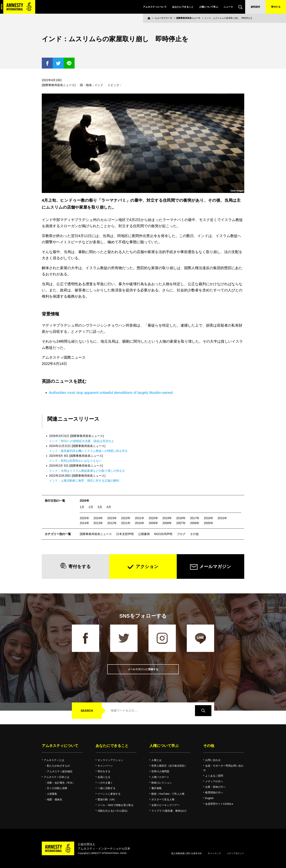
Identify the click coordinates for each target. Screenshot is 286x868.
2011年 (126, 523)
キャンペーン (105, 766)
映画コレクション (162, 783)
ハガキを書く (105, 783)
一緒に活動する (107, 788)
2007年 (181, 523)
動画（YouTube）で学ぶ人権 (168, 794)
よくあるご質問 (214, 776)
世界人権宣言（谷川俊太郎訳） (169, 766)
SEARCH (87, 711)
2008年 (167, 523)
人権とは (156, 760)
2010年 (140, 523)
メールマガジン (215, 566)
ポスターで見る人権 (163, 799)
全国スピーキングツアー (165, 805)
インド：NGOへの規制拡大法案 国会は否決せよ (82, 441)
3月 (100, 507)
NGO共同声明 (163, 534)
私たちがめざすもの (58, 766)
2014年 (84, 523)
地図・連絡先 (55, 799)
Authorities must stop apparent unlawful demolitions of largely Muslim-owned (111, 393)
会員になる (104, 777)
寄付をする (80, 566)
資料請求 (255, 7)
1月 (82, 507)
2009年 (153, 523)
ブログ (181, 534)
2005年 (208, 523)
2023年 (112, 518)
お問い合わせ (213, 760)
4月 (109, 507)
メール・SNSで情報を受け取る (116, 805)
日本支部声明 (125, 534)
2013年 (98, 523)
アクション (147, 566)
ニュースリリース (163, 18)
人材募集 (52, 794)
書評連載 (156, 788)
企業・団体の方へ (215, 787)
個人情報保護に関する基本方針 (187, 853)
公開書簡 (144, 534)
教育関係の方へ (214, 793)
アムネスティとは (54, 760)
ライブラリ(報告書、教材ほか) (169, 811)
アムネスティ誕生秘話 (60, 771)
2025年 (84, 518)
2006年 (195, 523)
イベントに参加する (109, 794)
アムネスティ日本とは (57, 777)
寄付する (276, 7)
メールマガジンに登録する (143, 669)
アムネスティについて (155, 7)
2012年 (112, 523)
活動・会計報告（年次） (61, 783)
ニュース (228, 7)
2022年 (126, 518)
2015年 (222, 518)
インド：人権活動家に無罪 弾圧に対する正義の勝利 (84, 481)
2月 (91, 507)
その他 (194, 534)
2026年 (84, 501)
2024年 (98, 518)
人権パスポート (160, 777)
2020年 (153, 518)
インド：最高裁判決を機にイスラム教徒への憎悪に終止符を (88, 451)
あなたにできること (183, 7)
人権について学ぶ (208, 7)
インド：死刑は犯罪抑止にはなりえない (75, 461)
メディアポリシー (235, 853)
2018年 (181, 518)
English (209, 798)
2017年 (195, 518)
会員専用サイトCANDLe (219, 804)
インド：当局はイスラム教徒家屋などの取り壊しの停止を (87, 471)
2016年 (208, 518)
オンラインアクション (110, 760)
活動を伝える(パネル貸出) (112, 811)
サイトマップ (214, 853)
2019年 (167, 518)
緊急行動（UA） (107, 799)
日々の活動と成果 (57, 788)
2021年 (140, 518)
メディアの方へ (214, 781)
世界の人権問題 (160, 771)
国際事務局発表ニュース (188, 18)
